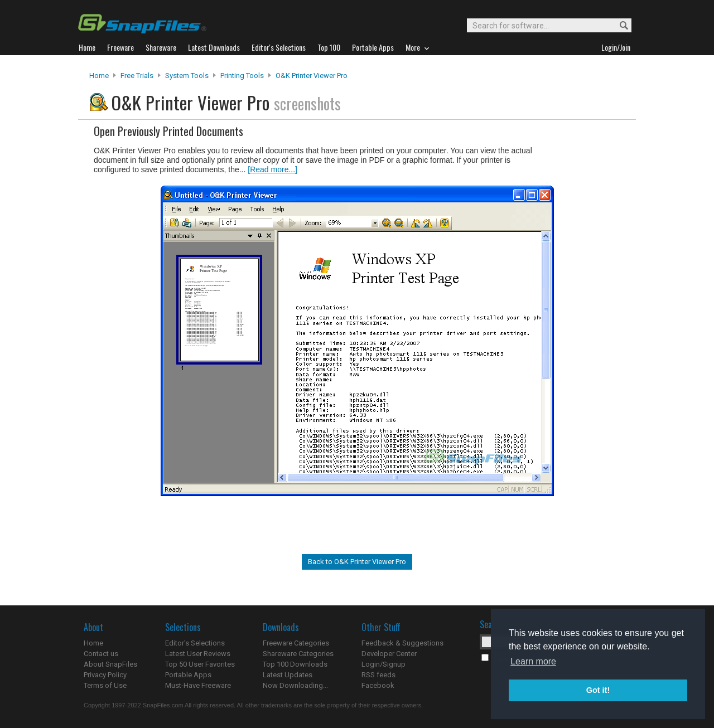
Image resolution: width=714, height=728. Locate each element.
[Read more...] (272, 169)
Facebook (378, 685)
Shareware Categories (298, 654)
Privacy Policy (105, 675)
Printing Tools (242, 76)
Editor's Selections (195, 643)
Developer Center (389, 654)
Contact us (101, 654)
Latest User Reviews (198, 654)
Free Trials (137, 76)
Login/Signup (383, 664)
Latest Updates (288, 675)
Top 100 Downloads (295, 664)
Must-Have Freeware (198, 685)
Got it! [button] (598, 690)
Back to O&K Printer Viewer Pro (357, 562)
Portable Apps (188, 675)
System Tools (187, 76)
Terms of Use (105, 685)
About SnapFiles (110, 664)
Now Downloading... (295, 685)
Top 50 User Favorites (200, 664)
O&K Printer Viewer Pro (312, 76)
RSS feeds (378, 675)
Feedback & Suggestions (402, 643)
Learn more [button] (533, 661)
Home (99, 76)
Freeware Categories (296, 643)
